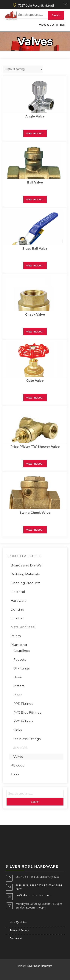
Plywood (18, 765)
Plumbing (19, 645)
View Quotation (52, 25)
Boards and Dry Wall (27, 565)
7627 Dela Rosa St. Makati (36, 6)
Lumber (17, 618)
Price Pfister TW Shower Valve (35, 447)
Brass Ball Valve (35, 249)
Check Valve (35, 315)
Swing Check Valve (35, 513)
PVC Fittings (23, 721)
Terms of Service (19, 930)
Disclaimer (16, 938)
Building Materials (25, 574)
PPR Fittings (23, 704)
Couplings (22, 651)
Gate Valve (35, 381)
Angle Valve (35, 116)
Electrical (18, 592)
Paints (16, 636)
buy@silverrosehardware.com (34, 895)
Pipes (18, 695)
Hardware (19, 601)
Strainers (20, 748)
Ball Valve (35, 182)
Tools (15, 774)
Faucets (20, 660)
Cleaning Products (26, 583)
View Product (35, 134)
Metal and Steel (23, 627)
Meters (19, 686)
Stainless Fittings (27, 739)
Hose (18, 677)
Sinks (18, 730)
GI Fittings (22, 668)
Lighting (17, 609)
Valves (18, 757)
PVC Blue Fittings (27, 712)
